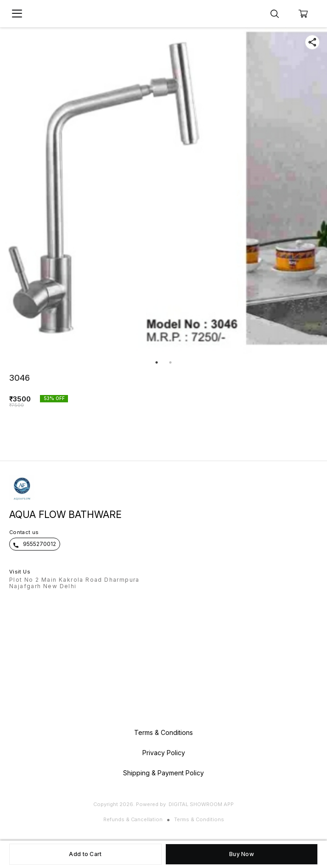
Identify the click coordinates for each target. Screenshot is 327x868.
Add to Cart (85, 854)
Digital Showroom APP (201, 804)
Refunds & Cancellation (133, 819)
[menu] (17, 14)
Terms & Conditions (199, 819)
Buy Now (242, 854)
